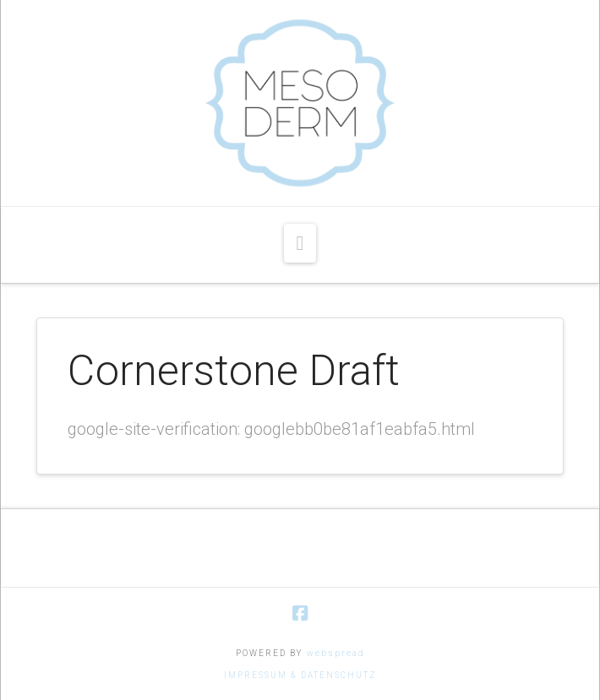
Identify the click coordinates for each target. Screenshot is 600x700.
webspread (336, 653)
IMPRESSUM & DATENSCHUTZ (300, 675)
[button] (300, 243)
